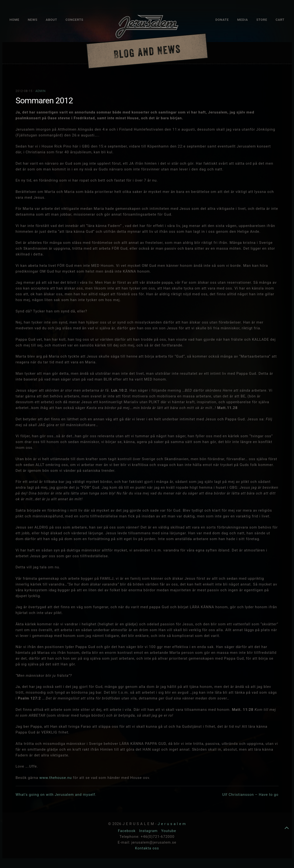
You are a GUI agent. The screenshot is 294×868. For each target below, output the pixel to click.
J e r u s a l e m (172, 824)
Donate (222, 20)
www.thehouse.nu (55, 778)
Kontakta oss (147, 848)
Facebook (127, 831)
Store (262, 20)
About (51, 20)
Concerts (75, 20)
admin (41, 91)
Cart (280, 20)
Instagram (149, 831)
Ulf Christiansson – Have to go (250, 795)
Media (243, 20)
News (33, 20)
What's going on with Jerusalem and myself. (56, 795)
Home (15, 20)
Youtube (169, 831)
